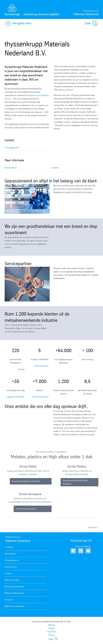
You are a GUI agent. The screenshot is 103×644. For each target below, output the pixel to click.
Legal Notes (52, 632)
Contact (52, 628)
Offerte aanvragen (12, 580)
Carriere (21, 369)
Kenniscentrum (11, 168)
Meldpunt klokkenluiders (15, 593)
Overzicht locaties (41, 366)
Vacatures (9, 600)
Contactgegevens (12, 148)
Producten (9, 547)
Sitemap (52, 625)
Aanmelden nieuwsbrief (14, 587)
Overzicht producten (40, 397)
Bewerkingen (10, 554)
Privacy (52, 635)
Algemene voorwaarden (14, 606)
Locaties (8, 573)
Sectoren (55, 168)
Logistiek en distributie (15, 397)
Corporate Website (83, 546)
